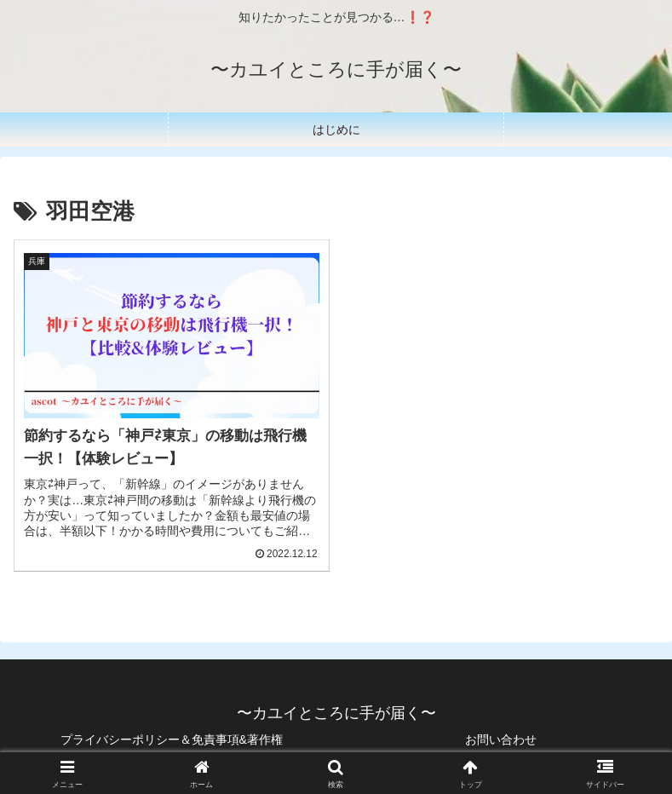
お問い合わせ (501, 739)
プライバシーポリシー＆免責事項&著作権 (172, 739)
